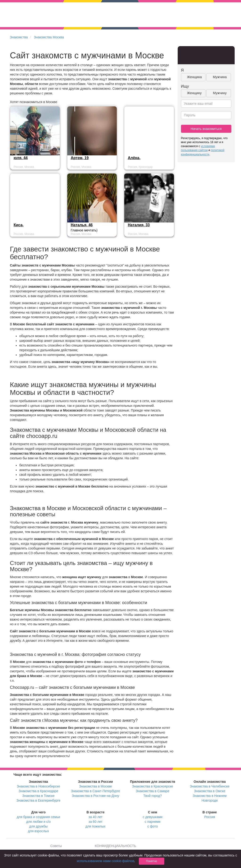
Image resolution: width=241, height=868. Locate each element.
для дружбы (38, 826)
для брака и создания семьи (38, 817)
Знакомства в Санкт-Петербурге (95, 791)
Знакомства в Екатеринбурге (38, 800)
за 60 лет (95, 822)
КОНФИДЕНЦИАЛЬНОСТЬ (115, 846)
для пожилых (95, 826)
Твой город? (153, 796)
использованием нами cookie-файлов (105, 861)
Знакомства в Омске (210, 791)
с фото (153, 826)
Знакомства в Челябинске (210, 786)
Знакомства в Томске (38, 796)
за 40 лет (95, 817)
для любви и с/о (38, 822)
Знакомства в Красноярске (153, 786)
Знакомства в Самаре (153, 791)
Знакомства (19, 37)
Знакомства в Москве (95, 786)
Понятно (151, 861)
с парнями (153, 822)
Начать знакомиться (206, 129)
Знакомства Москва (49, 37)
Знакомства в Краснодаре (38, 791)
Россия (210, 817)
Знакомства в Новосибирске (38, 786)
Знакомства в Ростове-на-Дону (95, 796)
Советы (56, 846)
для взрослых (38, 831)
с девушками (153, 817)
